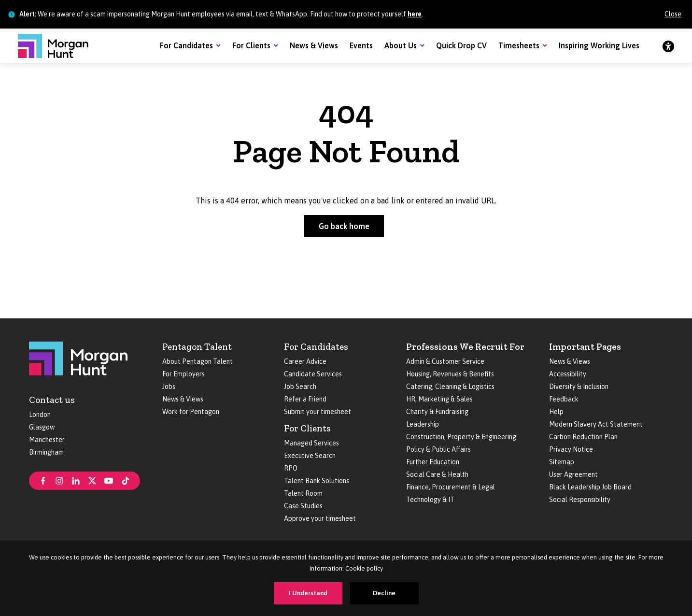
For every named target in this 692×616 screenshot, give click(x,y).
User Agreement (573, 474)
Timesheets (519, 45)
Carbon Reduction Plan (583, 437)
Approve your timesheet (320, 518)
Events (361, 45)
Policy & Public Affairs (438, 449)
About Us (401, 45)
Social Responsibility (580, 500)
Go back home (344, 226)
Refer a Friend (305, 399)
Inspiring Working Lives (599, 45)
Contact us (52, 400)
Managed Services (311, 443)
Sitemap (562, 462)
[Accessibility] (668, 46)
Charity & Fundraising (437, 412)
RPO (291, 468)
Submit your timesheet (318, 412)
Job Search (300, 387)
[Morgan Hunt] (53, 46)
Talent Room (303, 493)
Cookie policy (364, 568)
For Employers (184, 374)
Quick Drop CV (461, 45)
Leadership (423, 424)
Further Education (433, 462)
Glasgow (42, 427)
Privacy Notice (571, 449)
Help (556, 412)
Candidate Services (313, 374)
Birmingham (46, 452)
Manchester (47, 440)
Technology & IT (430, 500)
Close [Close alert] (673, 14)
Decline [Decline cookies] (384, 593)
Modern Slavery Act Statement (596, 424)
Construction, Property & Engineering (461, 437)
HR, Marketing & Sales (439, 399)
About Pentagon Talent (198, 361)
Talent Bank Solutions (317, 481)
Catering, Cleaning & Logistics (450, 387)
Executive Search (310, 456)
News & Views (314, 45)
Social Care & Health (437, 474)
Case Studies (303, 506)
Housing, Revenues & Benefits (450, 374)
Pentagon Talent (197, 347)
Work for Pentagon (191, 412)
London (40, 415)
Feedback (564, 399)
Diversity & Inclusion (579, 387)
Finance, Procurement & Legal (451, 487)
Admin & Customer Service (445, 361)
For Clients (251, 45)
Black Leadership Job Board (590, 487)
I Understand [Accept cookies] (308, 593)
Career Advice (305, 361)
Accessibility (568, 374)
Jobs (169, 387)
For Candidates (186, 45)
